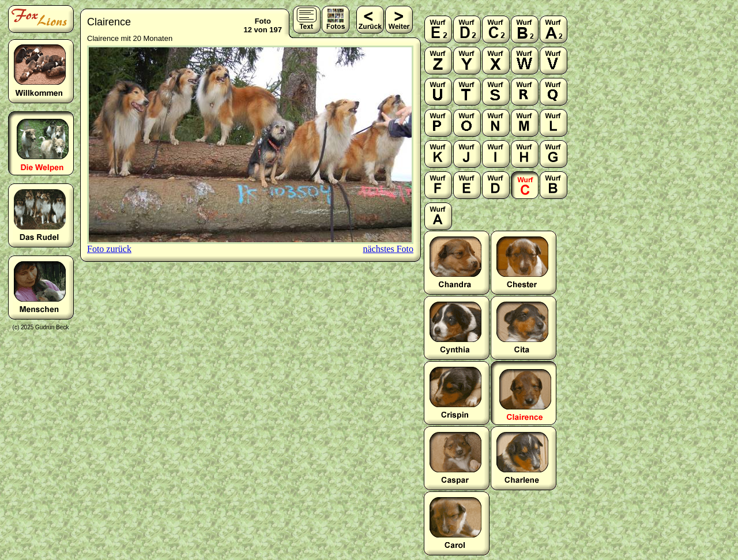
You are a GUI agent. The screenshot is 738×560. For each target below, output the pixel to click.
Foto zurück (109, 249)
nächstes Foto (388, 249)
